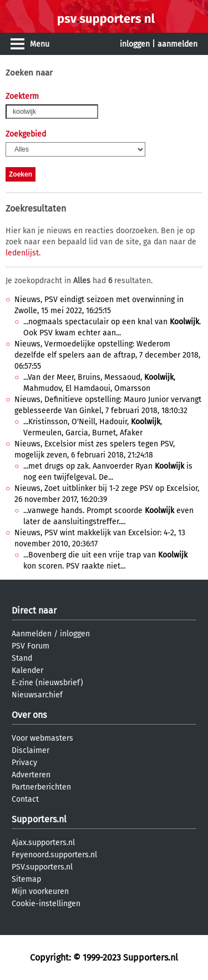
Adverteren (31, 775)
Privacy (24, 763)
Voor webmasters (42, 738)
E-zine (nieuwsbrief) (47, 683)
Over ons (29, 715)
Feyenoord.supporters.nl (54, 855)
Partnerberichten (41, 787)
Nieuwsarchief (37, 695)
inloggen (135, 44)
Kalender (27, 670)
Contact (25, 799)
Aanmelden (32, 634)
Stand (22, 658)
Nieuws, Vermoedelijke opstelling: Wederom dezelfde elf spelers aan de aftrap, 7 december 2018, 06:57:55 (107, 355)
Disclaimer (31, 750)
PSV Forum (31, 646)
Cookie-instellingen (46, 904)
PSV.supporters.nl (42, 867)
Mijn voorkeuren (40, 891)
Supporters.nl (39, 819)
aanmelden (177, 44)
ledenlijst (22, 253)
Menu (40, 44)
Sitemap (26, 879)
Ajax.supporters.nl (43, 843)
